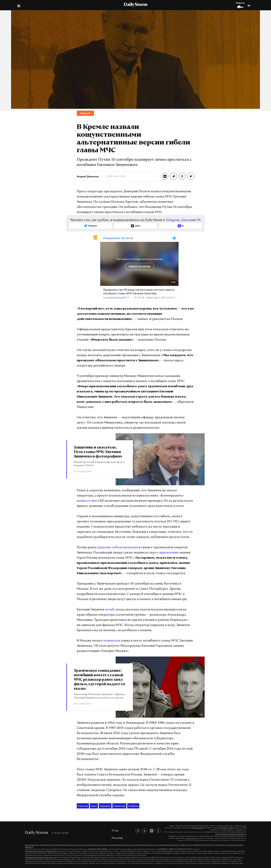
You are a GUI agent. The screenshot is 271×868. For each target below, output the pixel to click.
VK (198, 220)
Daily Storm (135, 5)
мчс (94, 806)
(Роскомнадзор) (197, 828)
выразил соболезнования (118, 548)
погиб (110, 610)
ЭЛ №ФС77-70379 (226, 828)
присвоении (169, 553)
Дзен (185, 220)
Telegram (172, 220)
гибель (133, 806)
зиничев (119, 806)
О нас (115, 830)
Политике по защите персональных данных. (231, 834)
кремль (105, 806)
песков (83, 806)
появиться (112, 641)
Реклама (117, 838)
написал (83, 501)
